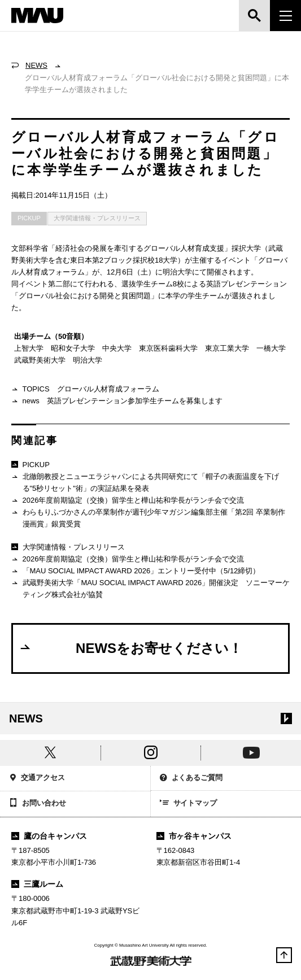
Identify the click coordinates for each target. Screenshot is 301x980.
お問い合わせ (38, 804)
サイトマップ (189, 804)
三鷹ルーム (37, 884)
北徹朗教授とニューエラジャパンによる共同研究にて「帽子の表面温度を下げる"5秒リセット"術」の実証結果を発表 (145, 482)
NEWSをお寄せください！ (130, 648)
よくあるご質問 (191, 779)
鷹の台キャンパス (49, 836)
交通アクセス (37, 779)
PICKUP (29, 218)
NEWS (36, 65)
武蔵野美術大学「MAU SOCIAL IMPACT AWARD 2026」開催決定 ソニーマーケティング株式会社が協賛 (150, 588)
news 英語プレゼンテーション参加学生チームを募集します (117, 401)
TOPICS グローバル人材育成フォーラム (85, 389)
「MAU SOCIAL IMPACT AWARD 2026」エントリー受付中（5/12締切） (136, 571)
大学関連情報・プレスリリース (97, 218)
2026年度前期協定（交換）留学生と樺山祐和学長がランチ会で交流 (128, 501)
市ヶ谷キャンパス (194, 836)
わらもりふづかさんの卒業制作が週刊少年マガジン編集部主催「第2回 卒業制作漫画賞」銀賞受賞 (148, 518)
